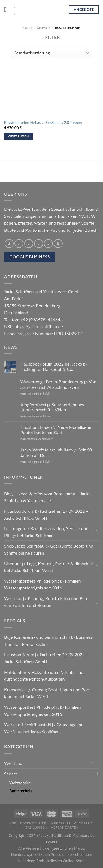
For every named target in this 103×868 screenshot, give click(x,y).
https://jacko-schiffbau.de (39, 326)
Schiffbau (86, 209)
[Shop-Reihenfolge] (51, 53)
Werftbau (13, 763)
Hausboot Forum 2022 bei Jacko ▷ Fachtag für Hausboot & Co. (54, 366)
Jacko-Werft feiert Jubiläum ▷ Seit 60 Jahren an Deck (56, 452)
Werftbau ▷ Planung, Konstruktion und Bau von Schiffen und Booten (46, 602)
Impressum (60, 823)
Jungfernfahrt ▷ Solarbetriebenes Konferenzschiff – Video (52, 407)
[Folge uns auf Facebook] (16, 6)
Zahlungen (36, 827)
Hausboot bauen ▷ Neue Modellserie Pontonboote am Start (56, 430)
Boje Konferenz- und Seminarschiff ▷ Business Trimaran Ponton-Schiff (48, 641)
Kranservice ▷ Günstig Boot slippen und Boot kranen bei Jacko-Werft (47, 693)
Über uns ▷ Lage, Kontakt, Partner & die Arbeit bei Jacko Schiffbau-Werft (49, 567)
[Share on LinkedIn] (58, 244)
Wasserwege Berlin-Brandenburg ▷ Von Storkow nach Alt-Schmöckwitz (58, 384)
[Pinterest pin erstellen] (48, 244)
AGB (13, 823)
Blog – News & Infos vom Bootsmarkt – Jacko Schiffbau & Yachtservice (47, 497)
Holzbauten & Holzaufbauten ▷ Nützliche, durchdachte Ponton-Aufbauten (44, 676)
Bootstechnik (21, 791)
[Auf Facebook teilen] (19, 244)
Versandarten (65, 827)
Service (44, 28)
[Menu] (7, 9)
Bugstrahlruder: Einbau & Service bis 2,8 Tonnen (43, 123)
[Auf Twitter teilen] (29, 244)
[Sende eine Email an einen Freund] (39, 244)
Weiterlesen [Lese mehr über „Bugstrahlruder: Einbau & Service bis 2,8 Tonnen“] (18, 136)
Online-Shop (74, 861)
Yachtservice (20, 783)
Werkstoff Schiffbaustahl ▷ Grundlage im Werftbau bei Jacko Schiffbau (43, 728)
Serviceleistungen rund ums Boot (36, 216)
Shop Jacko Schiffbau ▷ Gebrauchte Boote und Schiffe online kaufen (49, 549)
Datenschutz (33, 823)
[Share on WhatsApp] (9, 244)
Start (27, 28)
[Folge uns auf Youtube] (16, 13)
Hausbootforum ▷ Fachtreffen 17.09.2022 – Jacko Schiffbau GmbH (46, 514)
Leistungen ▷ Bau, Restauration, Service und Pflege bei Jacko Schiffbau (46, 532)
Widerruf (83, 823)
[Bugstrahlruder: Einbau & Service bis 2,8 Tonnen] (51, 93)
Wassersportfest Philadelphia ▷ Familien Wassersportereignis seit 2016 (42, 584)
